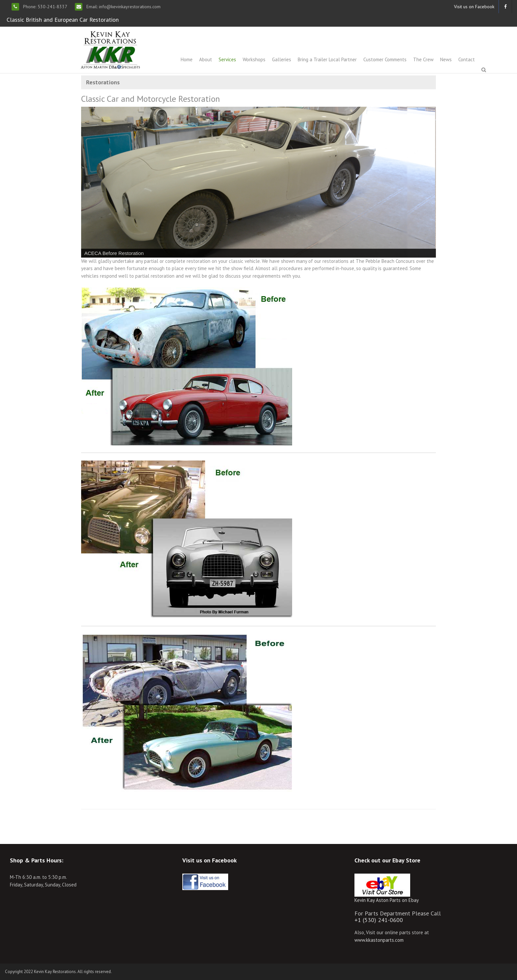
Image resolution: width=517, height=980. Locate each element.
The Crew (423, 59)
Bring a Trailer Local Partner (327, 59)
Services (227, 59)
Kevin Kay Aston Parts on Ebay (387, 900)
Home (187, 59)
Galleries (282, 59)
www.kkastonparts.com (379, 940)
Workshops (254, 59)
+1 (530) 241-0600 (379, 920)
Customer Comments (385, 59)
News (446, 59)
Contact (467, 59)
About (206, 59)
